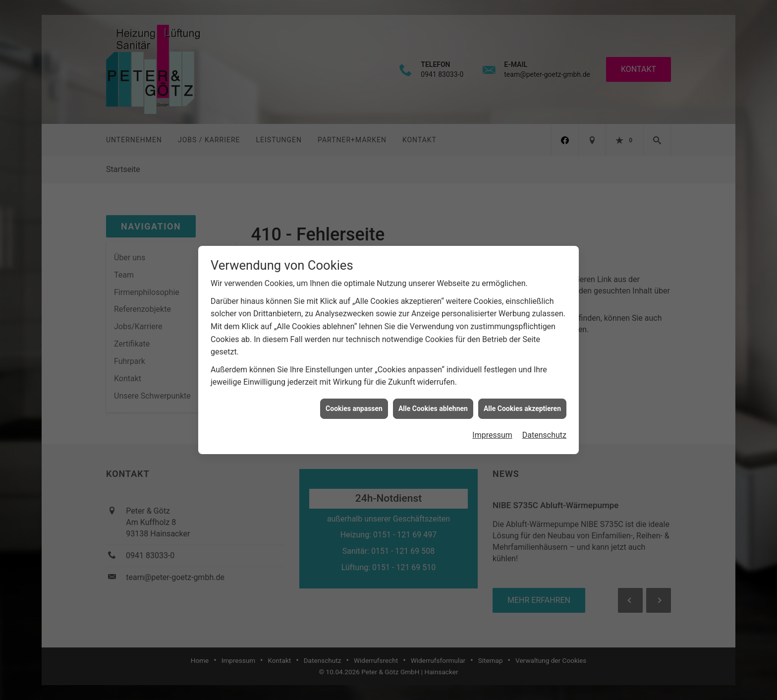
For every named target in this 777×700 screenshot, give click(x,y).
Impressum (492, 423)
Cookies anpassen (354, 396)
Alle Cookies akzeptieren (522, 396)
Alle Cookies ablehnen (433, 396)
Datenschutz (544, 423)
